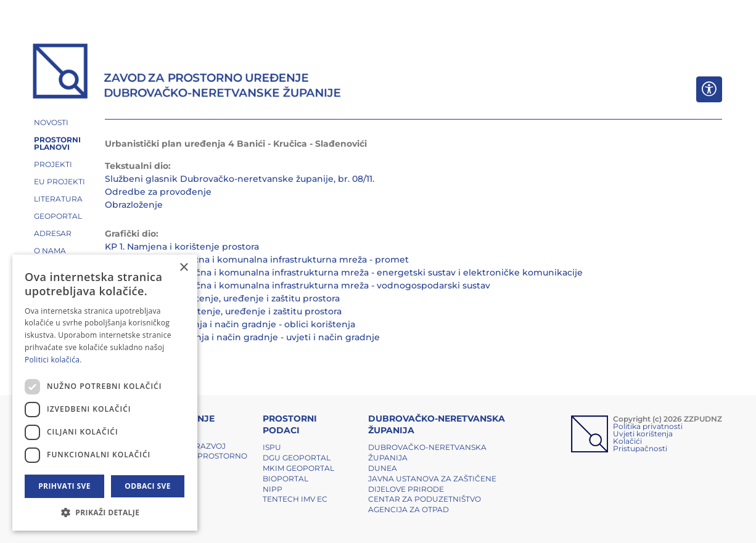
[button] (105, 512)
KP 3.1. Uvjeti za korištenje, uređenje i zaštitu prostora (222, 298)
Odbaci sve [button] (148, 486)
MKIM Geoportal (298, 468)
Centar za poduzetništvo (425, 499)
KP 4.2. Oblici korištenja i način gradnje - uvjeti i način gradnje (242, 337)
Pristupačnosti (640, 448)
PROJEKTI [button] (53, 164)
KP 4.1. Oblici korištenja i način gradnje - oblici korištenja (230, 324)
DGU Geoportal (297, 458)
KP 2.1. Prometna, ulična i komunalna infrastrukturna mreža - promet (257, 259)
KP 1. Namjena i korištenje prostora (182, 247)
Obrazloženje (134, 205)
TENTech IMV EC (295, 499)
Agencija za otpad (409, 509)
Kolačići (627, 441)
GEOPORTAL (58, 216)
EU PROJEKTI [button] (60, 182)
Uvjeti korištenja (643, 434)
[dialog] (105, 393)
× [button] (183, 268)
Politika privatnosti (648, 426)
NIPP (273, 489)
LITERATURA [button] (58, 199)
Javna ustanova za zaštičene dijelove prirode (432, 484)
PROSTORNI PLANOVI (57, 143)
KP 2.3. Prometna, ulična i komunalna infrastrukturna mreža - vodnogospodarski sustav (298, 285)
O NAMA (50, 251)
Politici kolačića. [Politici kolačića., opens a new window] (53, 360)
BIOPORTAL (286, 479)
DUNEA (383, 468)
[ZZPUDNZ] (187, 73)
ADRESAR (53, 233)
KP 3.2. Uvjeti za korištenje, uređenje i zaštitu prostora (223, 311)
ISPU (272, 447)
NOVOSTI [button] (51, 122)
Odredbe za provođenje (158, 192)
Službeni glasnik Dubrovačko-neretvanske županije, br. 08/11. (240, 179)
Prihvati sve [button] (64, 486)
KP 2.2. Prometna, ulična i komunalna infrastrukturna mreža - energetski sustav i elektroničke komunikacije (344, 272)
